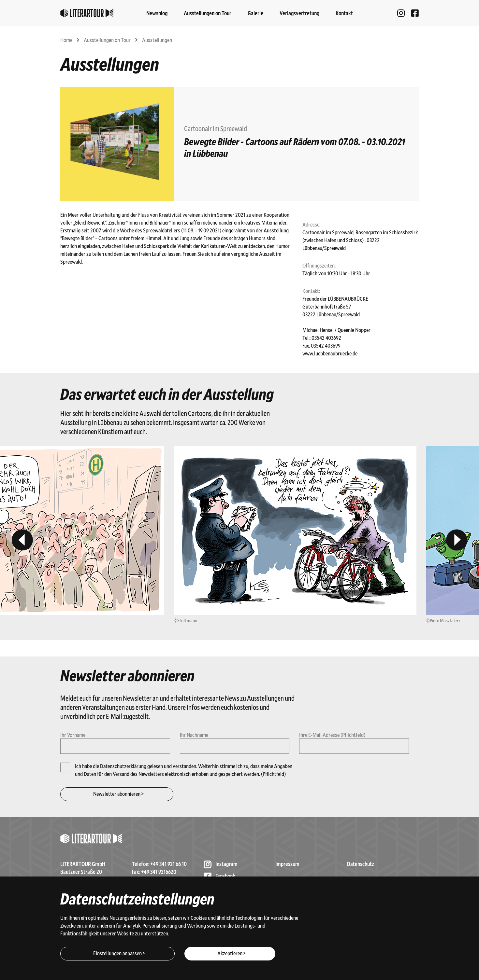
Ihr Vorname (73, 735)
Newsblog (157, 13)
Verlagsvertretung (299, 13)
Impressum (287, 864)
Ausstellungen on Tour (108, 40)
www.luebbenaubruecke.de (330, 353)
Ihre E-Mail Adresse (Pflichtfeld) (332, 735)
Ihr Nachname (194, 735)
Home (67, 40)
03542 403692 (326, 338)
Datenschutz (361, 864)
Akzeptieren (230, 953)
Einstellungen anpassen (117, 953)
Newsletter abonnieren (117, 794)
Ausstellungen (157, 40)
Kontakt (344, 13)
